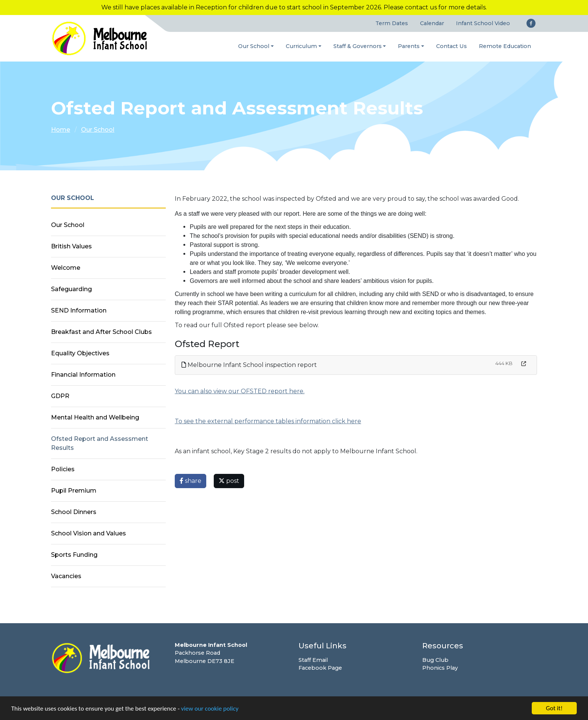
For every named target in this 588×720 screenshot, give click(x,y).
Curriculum (301, 46)
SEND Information (79, 310)
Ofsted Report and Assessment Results (100, 443)
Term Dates (392, 23)
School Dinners (74, 512)
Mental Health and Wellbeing (95, 417)
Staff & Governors (358, 46)
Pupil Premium (74, 491)
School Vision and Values (88, 533)
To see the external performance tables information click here (268, 421)
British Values (71, 246)
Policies (63, 469)
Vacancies (66, 576)
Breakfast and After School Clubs (101, 332)
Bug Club (435, 660)
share (190, 481)
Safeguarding (71, 289)
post (229, 481)
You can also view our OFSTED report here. (240, 391)
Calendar (432, 23)
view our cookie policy (210, 709)
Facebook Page (320, 668)
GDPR (60, 396)
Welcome (66, 268)
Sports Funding (74, 555)
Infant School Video (483, 23)
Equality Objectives (80, 353)
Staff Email (313, 660)
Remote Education (505, 46)
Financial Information (83, 375)
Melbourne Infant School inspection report (249, 365)
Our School (254, 46)
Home (61, 130)
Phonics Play (440, 668)
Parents (409, 46)
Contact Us (451, 46)
